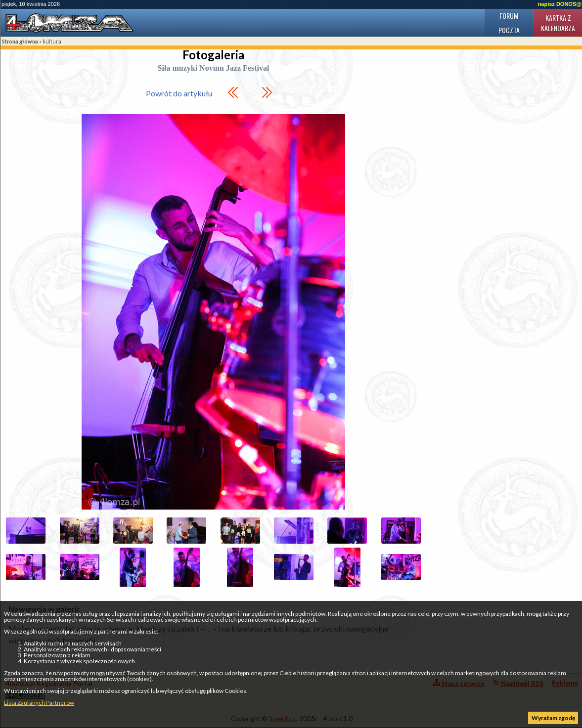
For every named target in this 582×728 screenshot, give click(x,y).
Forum (509, 16)
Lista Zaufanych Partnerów (39, 703)
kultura (52, 41)
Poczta (509, 30)
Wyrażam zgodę (553, 718)
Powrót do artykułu (179, 93)
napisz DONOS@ (560, 4)
